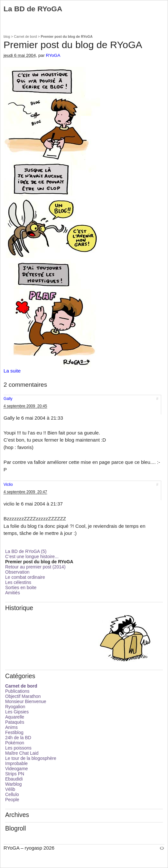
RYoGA (53, 55)
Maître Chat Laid (22, 753)
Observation (17, 572)
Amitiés (13, 593)
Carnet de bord (25, 36)
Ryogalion (15, 707)
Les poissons (18, 748)
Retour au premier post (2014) (35, 567)
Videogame (17, 769)
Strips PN (15, 774)
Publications (17, 691)
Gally (8, 399)
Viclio (8, 485)
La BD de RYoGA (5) (26, 551)
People (12, 800)
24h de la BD (18, 738)
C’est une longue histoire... (32, 557)
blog (7, 36)
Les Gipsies (17, 712)
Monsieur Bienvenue (26, 701)
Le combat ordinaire (25, 577)
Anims (11, 727)
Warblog (14, 784)
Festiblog (14, 732)
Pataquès (15, 722)
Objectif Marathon (23, 696)
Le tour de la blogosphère (31, 758)
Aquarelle (15, 717)
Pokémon (15, 743)
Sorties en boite (21, 587)
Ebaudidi (14, 779)
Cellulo (12, 794)
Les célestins (18, 582)
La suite (12, 371)
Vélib (10, 789)
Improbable (16, 763)
